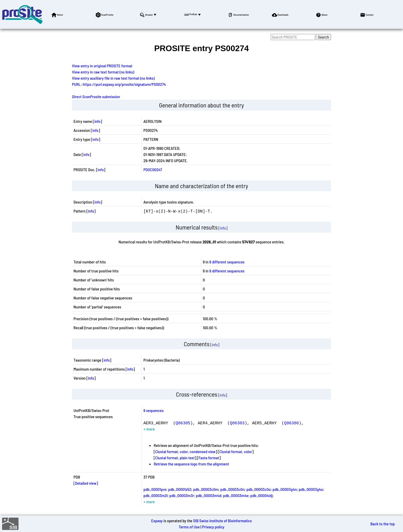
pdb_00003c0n (232, 489)
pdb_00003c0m (206, 489)
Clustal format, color (236, 451)
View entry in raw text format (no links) (103, 72)
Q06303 (237, 423)
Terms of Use (189, 527)
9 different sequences (227, 262)
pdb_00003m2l (155, 495)
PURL (76, 84)
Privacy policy (213, 527)
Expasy (157, 521)
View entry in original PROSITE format (102, 66)
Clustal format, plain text (175, 458)
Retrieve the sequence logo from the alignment (191, 464)
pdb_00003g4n (285, 489)
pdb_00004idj (262, 495)
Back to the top (383, 524)
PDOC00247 (153, 169)
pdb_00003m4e (236, 495)
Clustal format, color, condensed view (185, 451)
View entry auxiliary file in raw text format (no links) (113, 78)
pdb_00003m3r (182, 495)
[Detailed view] (86, 483)
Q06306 (291, 423)
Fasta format (209, 458)
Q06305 (183, 423)
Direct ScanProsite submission (96, 97)
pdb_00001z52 (180, 489)
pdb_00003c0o (259, 489)
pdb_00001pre (155, 489)
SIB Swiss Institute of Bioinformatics (222, 521)
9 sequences (153, 410)
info (97, 121)
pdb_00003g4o (311, 489)
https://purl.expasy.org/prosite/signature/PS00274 (124, 84)
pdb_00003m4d (209, 495)
